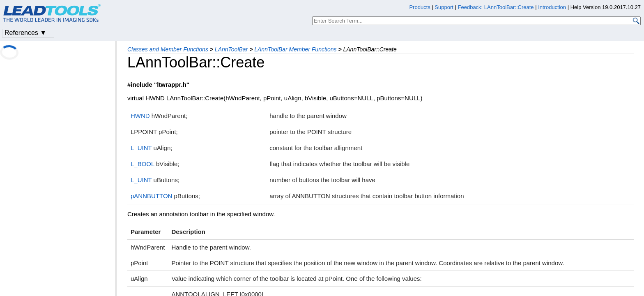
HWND (140, 116)
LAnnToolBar (231, 49)
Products (420, 7)
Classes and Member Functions (168, 49)
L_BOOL (143, 164)
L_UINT (141, 148)
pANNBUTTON (151, 196)
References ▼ (25, 33)
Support (444, 7)
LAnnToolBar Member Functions (295, 49)
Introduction (552, 7)
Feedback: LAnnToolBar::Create (496, 7)
